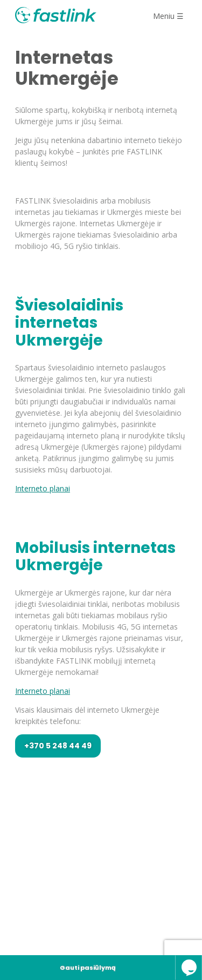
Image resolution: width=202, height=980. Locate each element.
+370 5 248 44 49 (58, 746)
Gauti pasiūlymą (88, 968)
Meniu (168, 16)
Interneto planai (43, 488)
